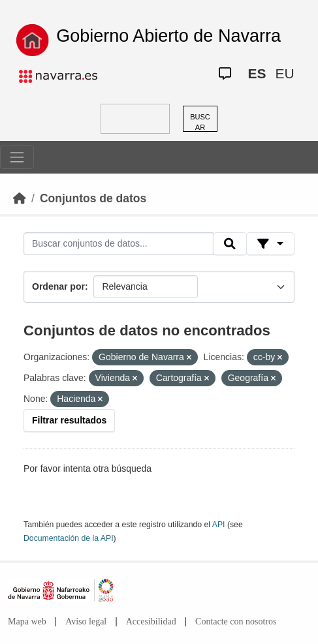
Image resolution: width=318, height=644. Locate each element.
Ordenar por (58, 286)
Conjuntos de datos (93, 198)
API (219, 525)
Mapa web (27, 621)
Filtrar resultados (69, 420)
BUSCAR (200, 122)
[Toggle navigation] (17, 157)
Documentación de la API (69, 538)
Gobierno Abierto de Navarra (168, 36)
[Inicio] (20, 198)
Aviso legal (86, 621)
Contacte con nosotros (236, 621)
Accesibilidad (151, 621)
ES (257, 73)
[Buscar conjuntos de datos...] (119, 244)
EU (285, 73)
